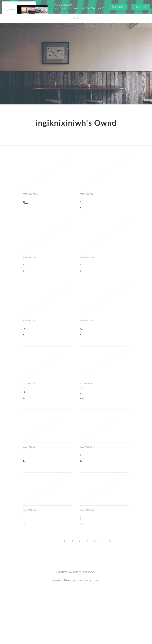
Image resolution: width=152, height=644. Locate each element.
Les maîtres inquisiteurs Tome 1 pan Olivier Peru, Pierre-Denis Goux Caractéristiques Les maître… (48, 216)
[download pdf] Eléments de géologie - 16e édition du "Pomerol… (47, 278)
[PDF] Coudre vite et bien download (104, 203)
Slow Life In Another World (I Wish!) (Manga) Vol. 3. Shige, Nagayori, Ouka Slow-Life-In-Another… (104, 361)
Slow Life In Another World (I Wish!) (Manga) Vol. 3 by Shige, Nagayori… (104, 351)
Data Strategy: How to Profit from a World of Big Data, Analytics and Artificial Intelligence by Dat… (104, 434)
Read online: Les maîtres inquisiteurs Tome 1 (40, 205)
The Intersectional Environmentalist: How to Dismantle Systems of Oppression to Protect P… (47, 356)
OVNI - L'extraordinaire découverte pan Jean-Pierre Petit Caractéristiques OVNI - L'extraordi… (104, 579)
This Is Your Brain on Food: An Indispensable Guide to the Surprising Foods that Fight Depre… (104, 506)
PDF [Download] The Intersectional (46, 348)
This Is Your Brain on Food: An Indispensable (100, 496)
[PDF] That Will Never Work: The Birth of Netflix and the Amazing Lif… (47, 496)
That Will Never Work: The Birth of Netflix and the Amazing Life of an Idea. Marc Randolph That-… (48, 506)
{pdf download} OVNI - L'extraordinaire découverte (98, 569)
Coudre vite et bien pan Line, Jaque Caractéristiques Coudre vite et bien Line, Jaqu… (104, 210)
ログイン (141, 7)
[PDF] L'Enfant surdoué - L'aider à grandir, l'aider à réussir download (46, 569)
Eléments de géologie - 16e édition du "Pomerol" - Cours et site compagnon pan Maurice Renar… (47, 288)
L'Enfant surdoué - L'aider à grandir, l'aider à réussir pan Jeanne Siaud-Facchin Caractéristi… (47, 579)
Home (76, 18)
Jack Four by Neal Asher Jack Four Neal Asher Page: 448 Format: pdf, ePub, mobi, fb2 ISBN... (46, 434)
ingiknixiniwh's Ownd (76, 123)
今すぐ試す (118, 7)
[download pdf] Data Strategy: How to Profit (103, 423)
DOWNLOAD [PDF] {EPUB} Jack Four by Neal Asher (45, 423)
